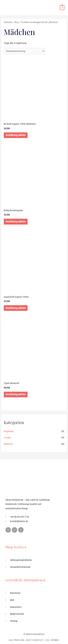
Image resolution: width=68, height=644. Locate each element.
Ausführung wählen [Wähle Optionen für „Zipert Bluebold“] (16, 394)
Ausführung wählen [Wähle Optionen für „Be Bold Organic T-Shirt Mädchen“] (16, 135)
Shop (17, 22)
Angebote (9, 431)
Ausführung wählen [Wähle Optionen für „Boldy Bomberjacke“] (16, 221)
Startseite (8, 22)
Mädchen (8, 444)
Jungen (8, 437)
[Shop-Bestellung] (24, 51)
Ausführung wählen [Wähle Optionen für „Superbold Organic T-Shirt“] (16, 308)
